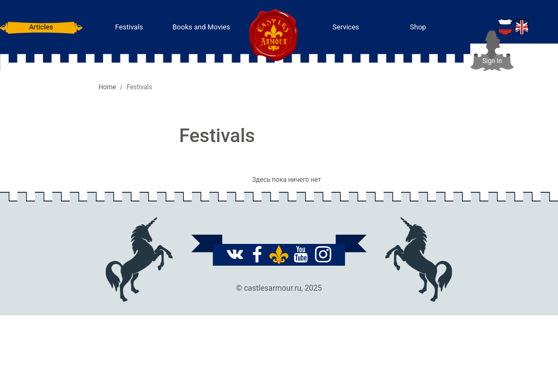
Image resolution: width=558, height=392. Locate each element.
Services (346, 27)
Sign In (492, 61)
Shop (418, 27)
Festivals (129, 27)
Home (107, 87)
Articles (41, 27)
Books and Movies (201, 27)
